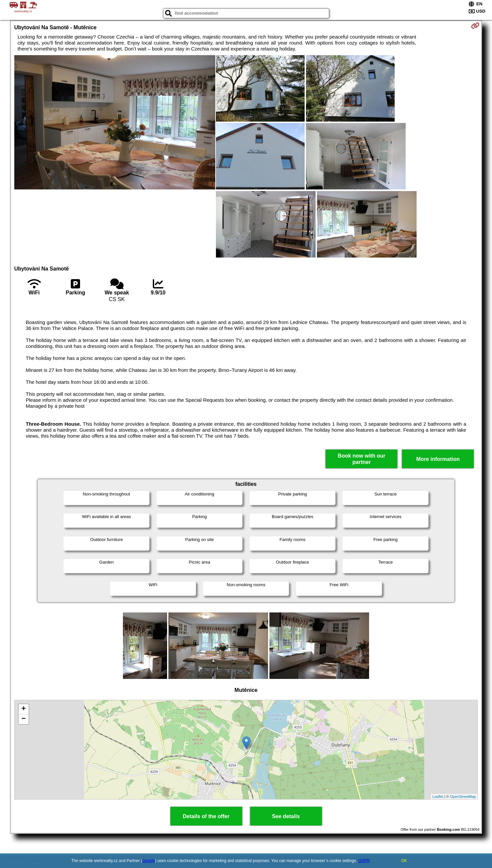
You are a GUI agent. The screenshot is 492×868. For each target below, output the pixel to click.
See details (286, 816)
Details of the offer (206, 816)
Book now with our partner (362, 459)
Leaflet (438, 797)
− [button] (24, 719)
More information (438, 459)
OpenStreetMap (463, 797)
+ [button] (24, 709)
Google (149, 861)
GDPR (364, 861)
